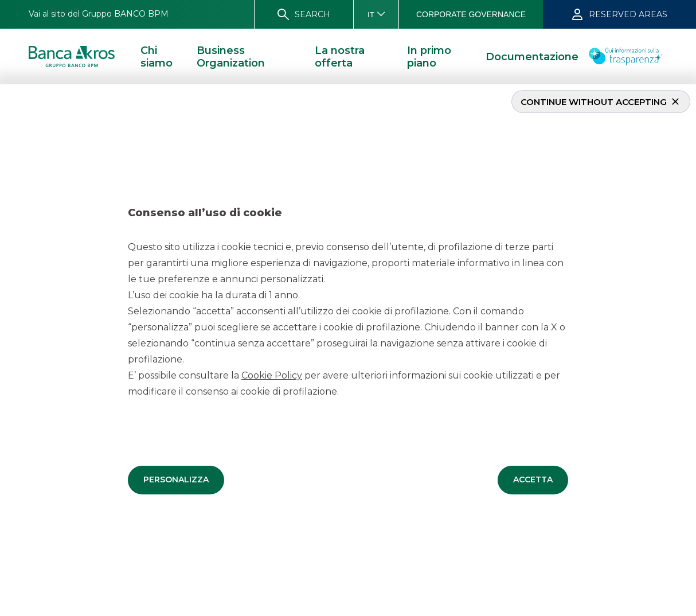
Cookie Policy (272, 375)
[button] (176, 479)
